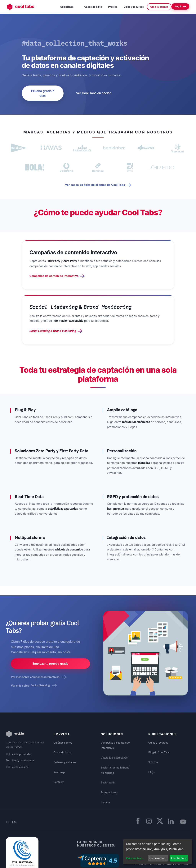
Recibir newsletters (161, 815)
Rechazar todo (158, 858)
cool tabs (21, 7)
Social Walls (108, 745)
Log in (180, 6)
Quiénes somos (63, 705)
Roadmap (59, 735)
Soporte (153, 725)
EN (8, 781)
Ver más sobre (34, 648)
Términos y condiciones (20, 723)
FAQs (151, 735)
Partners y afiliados (65, 725)
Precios (113, 7)
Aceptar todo (179, 858)
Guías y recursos (134, 7)
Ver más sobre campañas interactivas (39, 640)
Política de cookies (17, 730)
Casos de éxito (93, 7)
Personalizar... (135, 858)
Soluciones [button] (69, 7)
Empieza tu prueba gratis (51, 627)
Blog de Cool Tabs (159, 715)
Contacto (59, 745)
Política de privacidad (19, 717)
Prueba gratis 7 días (43, 93)
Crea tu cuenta (159, 7)
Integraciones (109, 755)
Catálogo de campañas (114, 720)
